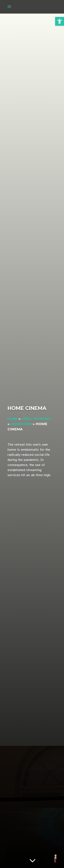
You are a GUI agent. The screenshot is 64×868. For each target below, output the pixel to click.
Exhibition (21, 424)
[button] (60, 21)
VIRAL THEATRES (36, 419)
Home (13, 419)
